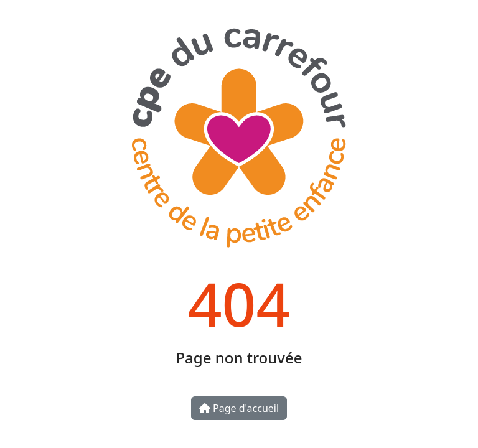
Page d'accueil (239, 408)
